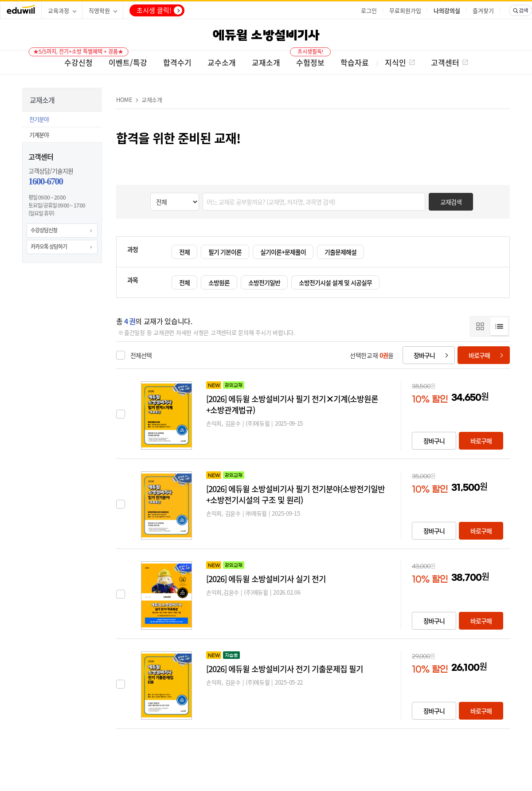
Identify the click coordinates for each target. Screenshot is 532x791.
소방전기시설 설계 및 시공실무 (335, 282)
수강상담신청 (44, 230)
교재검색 (451, 202)
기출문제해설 (340, 252)
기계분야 (39, 135)
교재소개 (152, 100)
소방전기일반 (264, 282)
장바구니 (424, 355)
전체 (184, 252)
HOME (124, 100)
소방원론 (219, 282)
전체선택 (141, 355)
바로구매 (479, 355)
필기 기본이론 (225, 252)
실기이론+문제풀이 (283, 252)
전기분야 (39, 119)
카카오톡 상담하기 (49, 247)
